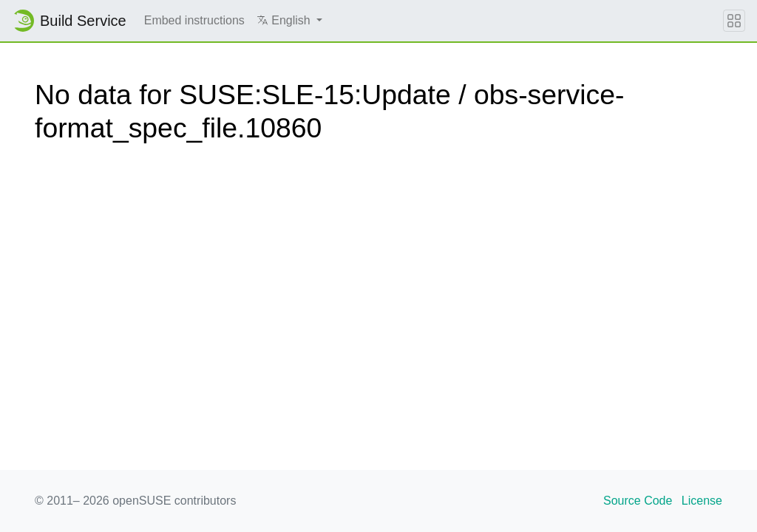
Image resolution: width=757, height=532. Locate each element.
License (702, 501)
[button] (289, 21)
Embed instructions (194, 20)
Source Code (638, 501)
